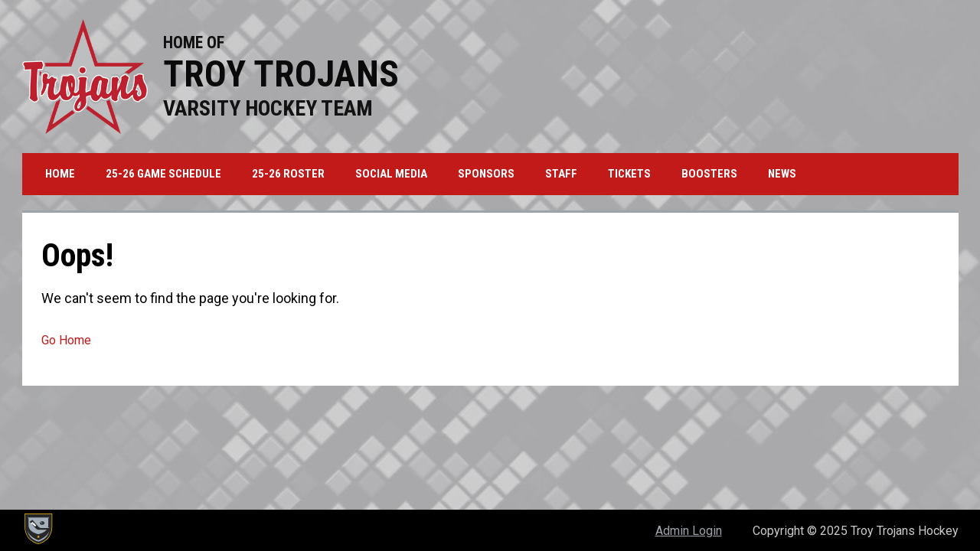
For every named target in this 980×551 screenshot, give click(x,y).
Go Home (66, 340)
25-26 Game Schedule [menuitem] (163, 174)
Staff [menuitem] (561, 174)
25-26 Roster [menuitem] (288, 174)
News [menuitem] (782, 174)
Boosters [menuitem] (709, 174)
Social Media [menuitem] (391, 174)
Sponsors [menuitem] (486, 174)
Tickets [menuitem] (629, 174)
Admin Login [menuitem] (689, 531)
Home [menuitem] (60, 174)
